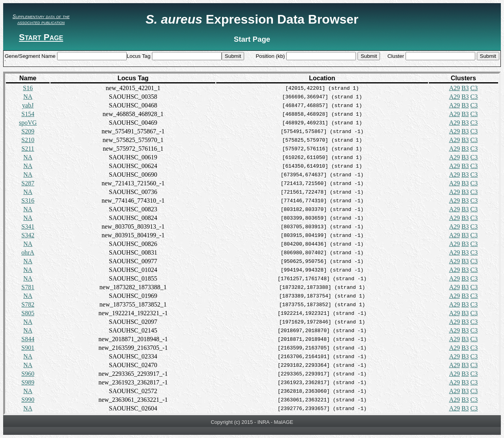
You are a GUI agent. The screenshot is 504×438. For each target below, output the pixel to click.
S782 (28, 304)
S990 (28, 400)
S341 (28, 226)
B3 (465, 88)
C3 (474, 88)
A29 (454, 88)
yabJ (28, 105)
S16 (28, 88)
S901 (28, 348)
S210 (28, 140)
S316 (28, 201)
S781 (28, 287)
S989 (28, 382)
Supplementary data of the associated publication (41, 19)
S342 (28, 235)
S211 (28, 149)
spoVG (28, 123)
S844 (28, 339)
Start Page (41, 37)
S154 (28, 114)
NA (28, 97)
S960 (28, 374)
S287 (28, 183)
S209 (28, 131)
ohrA (28, 252)
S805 (28, 313)
